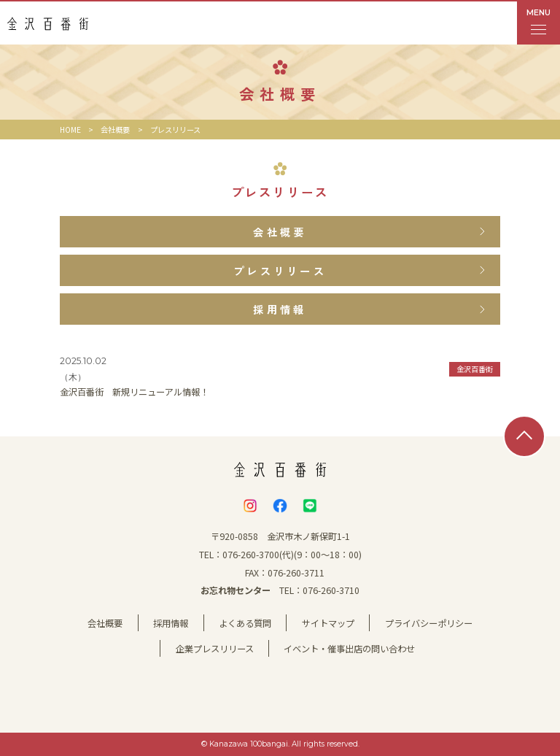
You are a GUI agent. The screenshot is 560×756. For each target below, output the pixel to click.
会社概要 (115, 130)
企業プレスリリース (215, 649)
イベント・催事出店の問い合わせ (349, 649)
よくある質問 (245, 623)
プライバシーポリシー (429, 623)
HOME (70, 130)
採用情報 (171, 623)
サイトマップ (328, 623)
